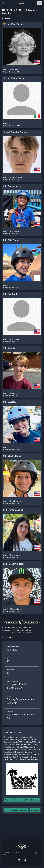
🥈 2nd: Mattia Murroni (14, 78)
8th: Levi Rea (10, 402)
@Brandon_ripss (16, 177)
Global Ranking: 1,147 (11, 180)
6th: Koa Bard (10, 294)
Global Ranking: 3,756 (11, 288)
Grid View (35, 810)
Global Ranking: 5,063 (11, 504)
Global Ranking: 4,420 (11, 126)
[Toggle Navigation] (3, 3)
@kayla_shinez (15, 555)
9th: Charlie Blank (12, 456)
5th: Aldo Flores (11, 240)
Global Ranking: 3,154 (11, 612)
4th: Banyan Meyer (12, 186)
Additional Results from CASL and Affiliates (22, 800)
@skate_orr (14, 393)
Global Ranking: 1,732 (11, 450)
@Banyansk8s (15, 231)
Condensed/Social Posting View (16, 810)
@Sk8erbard (14, 339)
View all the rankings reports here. (22, 633)
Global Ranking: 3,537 (11, 558)
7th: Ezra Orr (10, 348)
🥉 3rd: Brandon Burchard (16, 132)
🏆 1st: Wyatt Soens (13, 24)
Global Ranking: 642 (11, 342)
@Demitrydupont (16, 609)
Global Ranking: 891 (11, 234)
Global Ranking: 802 (11, 396)
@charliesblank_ (16, 501)
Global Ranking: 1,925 (11, 72)
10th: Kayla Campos (13, 510)
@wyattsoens (14, 69)
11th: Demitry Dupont (14, 564)
